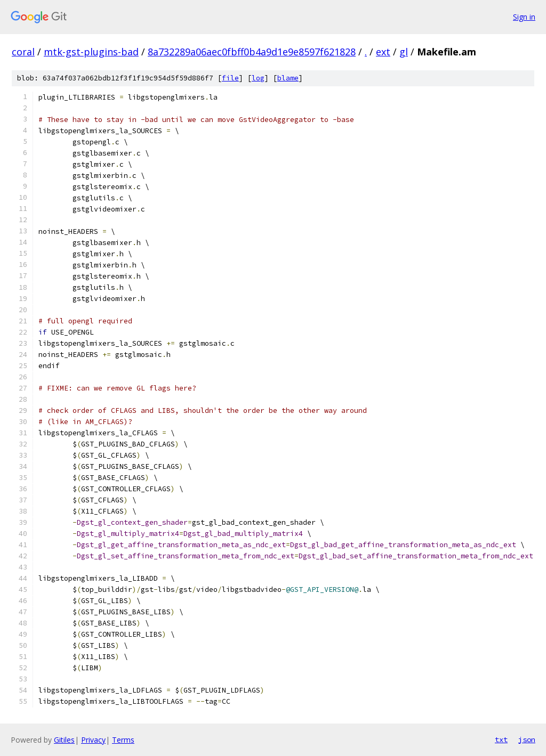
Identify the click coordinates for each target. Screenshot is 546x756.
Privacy (93, 740)
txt (501, 739)
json (527, 739)
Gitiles (64, 740)
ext (383, 52)
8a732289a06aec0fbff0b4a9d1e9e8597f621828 (252, 52)
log (258, 78)
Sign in (524, 17)
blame (288, 78)
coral (23, 52)
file (230, 78)
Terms (123, 740)
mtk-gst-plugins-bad (91, 52)
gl (404, 52)
